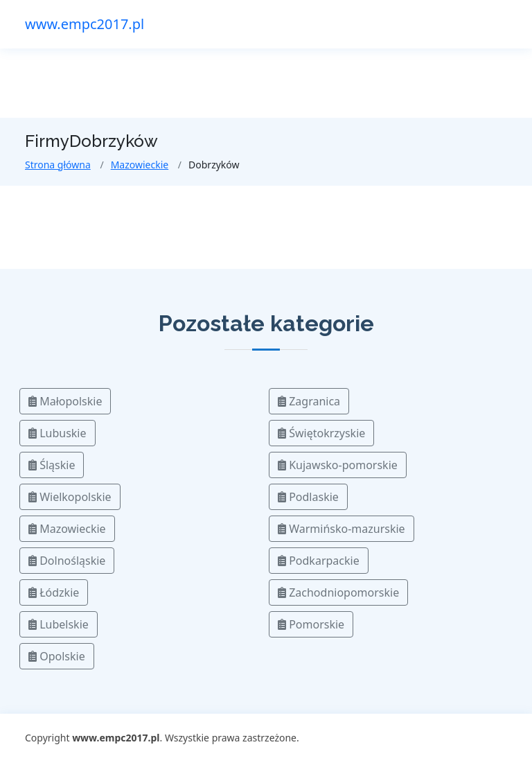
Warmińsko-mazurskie (342, 529)
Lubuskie (57, 433)
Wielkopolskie (70, 497)
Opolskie (57, 656)
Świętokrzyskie (321, 433)
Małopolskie (65, 401)
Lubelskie (59, 624)
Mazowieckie (140, 165)
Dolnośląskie (67, 561)
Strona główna (58, 165)
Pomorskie (311, 624)
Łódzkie (54, 592)
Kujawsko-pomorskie (338, 465)
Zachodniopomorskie (338, 592)
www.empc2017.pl (85, 24)
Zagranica (309, 401)
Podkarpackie (319, 561)
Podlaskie (308, 497)
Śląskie (52, 465)
